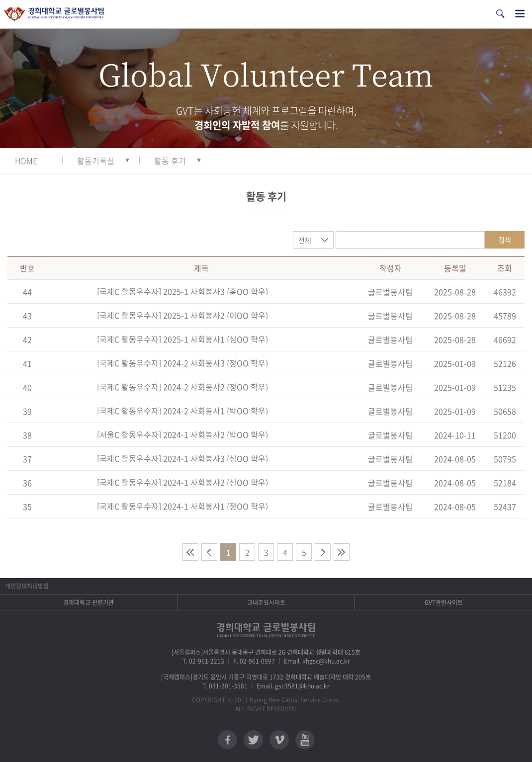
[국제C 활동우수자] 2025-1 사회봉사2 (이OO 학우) (182, 315)
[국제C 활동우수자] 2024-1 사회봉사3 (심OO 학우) (182, 458)
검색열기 (500, 14)
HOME (26, 161)
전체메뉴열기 (520, 14)
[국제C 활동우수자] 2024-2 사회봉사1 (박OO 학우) (182, 411)
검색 (505, 240)
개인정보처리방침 (27, 586)
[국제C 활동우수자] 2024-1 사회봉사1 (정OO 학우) (182, 506)
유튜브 (305, 740)
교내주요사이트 (266, 602)
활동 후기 (170, 161)
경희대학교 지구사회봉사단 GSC (54, 14)
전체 (305, 240)
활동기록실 (96, 161)
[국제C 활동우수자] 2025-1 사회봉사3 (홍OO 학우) (182, 291)
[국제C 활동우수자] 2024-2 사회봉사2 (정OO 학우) (182, 387)
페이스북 (227, 740)
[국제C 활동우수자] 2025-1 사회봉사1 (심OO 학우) (182, 339)
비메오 (279, 740)
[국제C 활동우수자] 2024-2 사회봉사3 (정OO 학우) (182, 363)
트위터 (253, 740)
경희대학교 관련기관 (89, 602)
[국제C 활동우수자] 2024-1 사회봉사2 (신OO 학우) (182, 482)
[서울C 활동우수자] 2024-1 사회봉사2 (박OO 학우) (182, 434)
